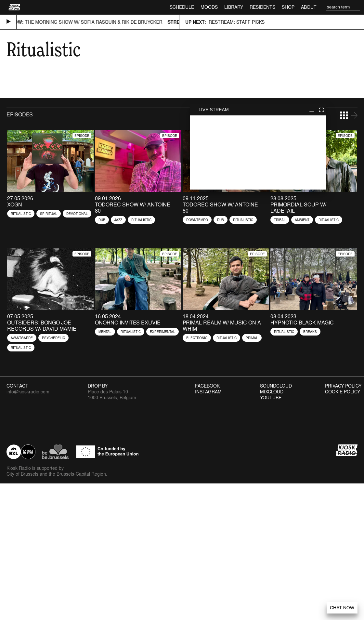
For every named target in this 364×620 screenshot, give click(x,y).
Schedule (182, 7)
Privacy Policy (343, 386)
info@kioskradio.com (28, 392)
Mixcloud (272, 392)
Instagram (208, 392)
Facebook (207, 386)
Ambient (302, 220)
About (309, 7)
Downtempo (197, 220)
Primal (252, 338)
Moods (209, 7)
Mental (105, 332)
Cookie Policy (343, 392)
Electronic (197, 338)
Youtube (271, 398)
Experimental (162, 332)
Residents (262, 7)
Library (234, 7)
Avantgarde (22, 338)
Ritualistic (21, 214)
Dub (102, 220)
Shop (288, 7)
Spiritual (49, 214)
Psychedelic (53, 338)
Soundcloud (276, 386)
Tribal (280, 220)
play (258, 152)
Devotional (77, 214)
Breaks (310, 332)
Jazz (118, 220)
